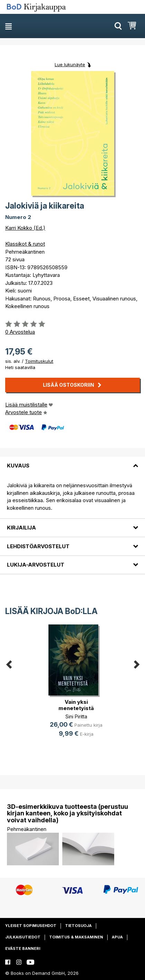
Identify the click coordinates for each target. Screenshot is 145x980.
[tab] (72, 462)
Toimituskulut (39, 361)
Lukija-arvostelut (36, 565)
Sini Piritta (76, 716)
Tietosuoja (78, 926)
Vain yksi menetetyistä (76, 705)
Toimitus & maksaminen (76, 937)
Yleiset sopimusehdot (31, 926)
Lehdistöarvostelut (38, 546)
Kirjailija (21, 528)
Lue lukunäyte (70, 64)
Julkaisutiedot (23, 937)
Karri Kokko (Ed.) (25, 228)
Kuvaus (18, 466)
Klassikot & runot (25, 244)
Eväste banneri (23, 948)
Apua (117, 937)
